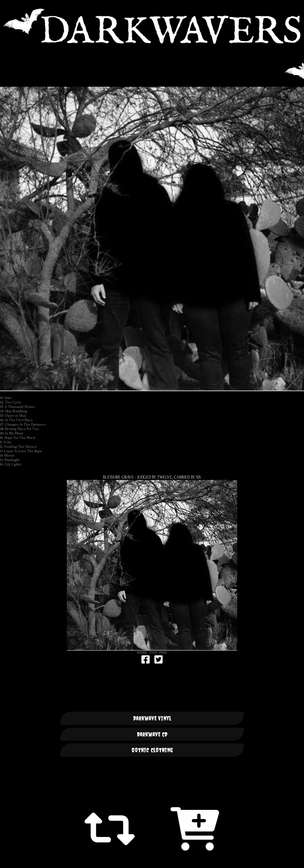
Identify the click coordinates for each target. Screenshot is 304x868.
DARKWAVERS (152, 26)
